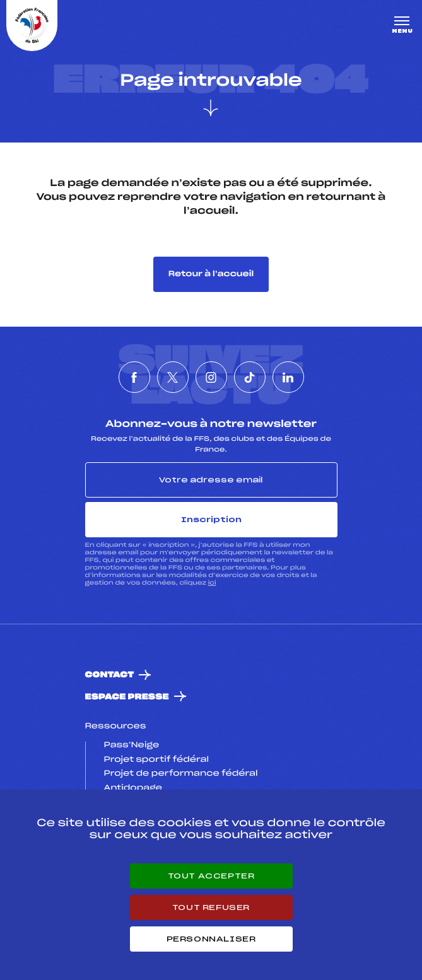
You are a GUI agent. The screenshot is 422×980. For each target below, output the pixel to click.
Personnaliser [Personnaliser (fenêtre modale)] (211, 939)
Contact (110, 675)
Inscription (211, 520)
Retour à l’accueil (211, 274)
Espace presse (127, 697)
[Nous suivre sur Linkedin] (288, 377)
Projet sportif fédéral (156, 760)
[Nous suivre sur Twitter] (173, 377)
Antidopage (133, 788)
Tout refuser (211, 907)
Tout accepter (211, 876)
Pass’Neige (132, 745)
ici (212, 583)
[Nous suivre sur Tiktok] (250, 377)
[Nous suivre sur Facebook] (134, 377)
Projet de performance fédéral (181, 774)
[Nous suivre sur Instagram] (211, 377)
